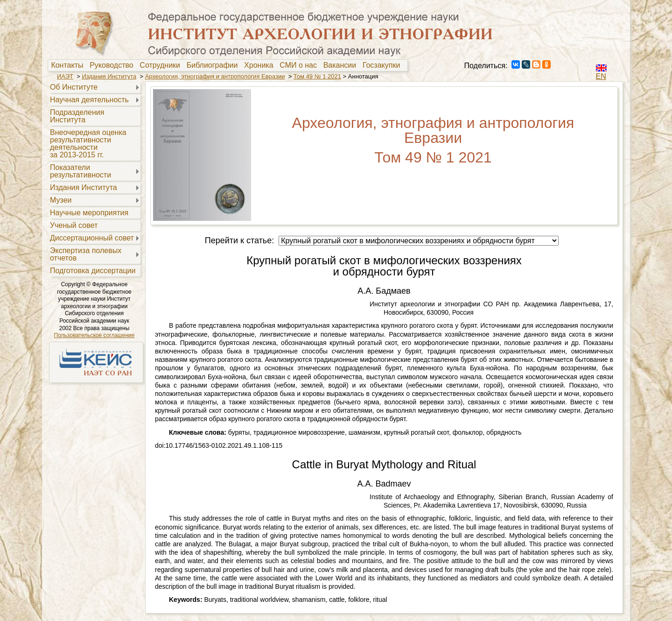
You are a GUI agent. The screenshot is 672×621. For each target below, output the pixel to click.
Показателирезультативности (80, 171)
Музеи (61, 200)
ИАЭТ (65, 76)
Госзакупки (383, 65)
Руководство (113, 65)
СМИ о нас (300, 65)
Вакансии (342, 65)
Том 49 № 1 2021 (317, 76)
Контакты (69, 65)
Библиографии (214, 65)
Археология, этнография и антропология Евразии (215, 76)
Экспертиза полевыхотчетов (86, 254)
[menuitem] (69, 65)
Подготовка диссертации (93, 271)
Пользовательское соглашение (94, 335)
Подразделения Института (77, 116)
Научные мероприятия (89, 213)
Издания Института (109, 76)
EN (601, 76)
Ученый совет (74, 225)
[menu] (94, 178)
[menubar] (228, 65)
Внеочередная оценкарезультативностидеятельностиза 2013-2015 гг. (88, 144)
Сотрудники (162, 65)
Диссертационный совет (92, 238)
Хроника (261, 65)
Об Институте (74, 87)
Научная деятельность (89, 100)
